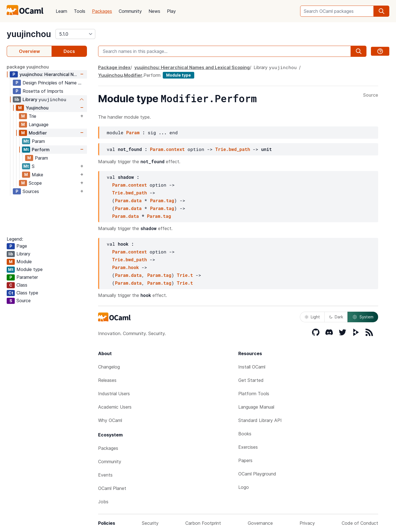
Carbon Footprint (203, 523)
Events (105, 475)
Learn (61, 11)
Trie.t (185, 275)
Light (312, 317)
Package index (114, 67)
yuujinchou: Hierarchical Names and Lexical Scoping (49, 74)
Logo (244, 487)
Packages (102, 11)
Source (371, 95)
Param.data (128, 200)
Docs (69, 51)
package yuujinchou (28, 67)
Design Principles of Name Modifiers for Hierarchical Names (55, 83)
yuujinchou (29, 34)
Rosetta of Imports (43, 91)
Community (130, 11)
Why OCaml (110, 420)
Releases (107, 380)
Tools (80, 11)
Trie (32, 116)
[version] (75, 34)
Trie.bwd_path (233, 149)
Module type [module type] (178, 75)
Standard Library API (260, 420)
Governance (260, 523)
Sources (31, 191)
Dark (336, 317)
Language (39, 125)
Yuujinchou (37, 108)
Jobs (103, 502)
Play (171, 11)
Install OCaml (252, 367)
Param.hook (125, 267)
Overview (29, 51)
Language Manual (256, 407)
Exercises (248, 447)
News (154, 11)
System (363, 317)
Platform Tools (254, 394)
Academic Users (115, 407)
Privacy (307, 523)
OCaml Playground (257, 474)
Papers (245, 460)
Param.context (167, 149)
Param (38, 141)
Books (245, 434)
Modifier (38, 133)
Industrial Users (114, 394)
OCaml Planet (112, 488)
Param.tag (162, 200)
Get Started (251, 380)
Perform (41, 150)
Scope (35, 183)
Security (150, 523)
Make (37, 175)
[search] (382, 11)
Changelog (109, 367)
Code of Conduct (360, 523)
